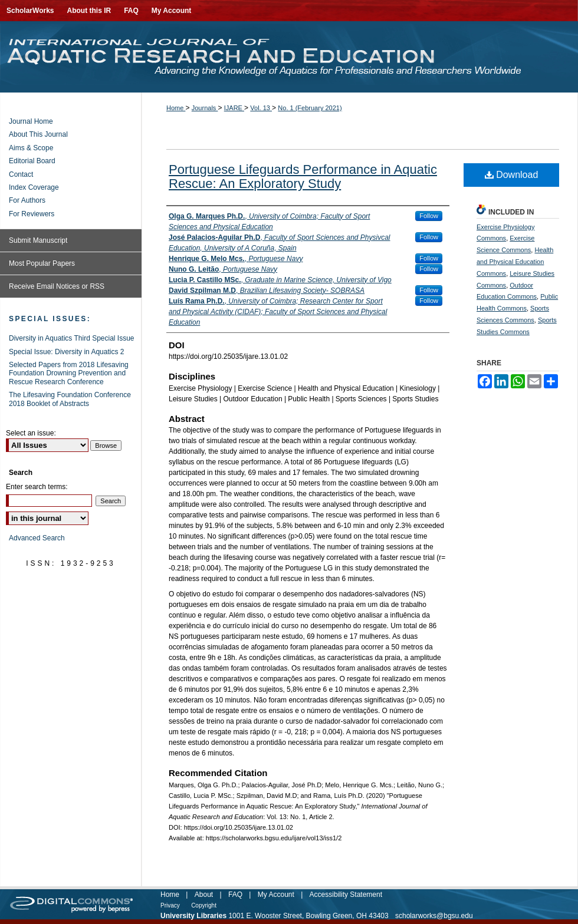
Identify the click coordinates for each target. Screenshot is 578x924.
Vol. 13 (261, 108)
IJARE (234, 108)
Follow (429, 216)
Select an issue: (31, 433)
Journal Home (31, 121)
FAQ (235, 895)
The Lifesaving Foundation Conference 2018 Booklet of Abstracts (70, 399)
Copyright (204, 905)
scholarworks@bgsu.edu (434, 916)
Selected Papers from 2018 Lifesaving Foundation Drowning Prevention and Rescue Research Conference (69, 373)
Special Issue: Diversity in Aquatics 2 (66, 352)
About (204, 895)
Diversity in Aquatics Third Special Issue (72, 338)
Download (512, 175)
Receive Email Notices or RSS (57, 286)
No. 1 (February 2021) (310, 108)
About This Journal (38, 134)
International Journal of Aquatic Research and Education (289, 57)
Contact (21, 174)
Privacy (170, 905)
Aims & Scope (31, 148)
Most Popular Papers (42, 263)
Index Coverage (34, 187)
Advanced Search (37, 538)
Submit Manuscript (38, 240)
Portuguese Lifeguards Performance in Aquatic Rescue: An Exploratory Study (303, 176)
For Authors (27, 200)
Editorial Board (32, 161)
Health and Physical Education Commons (515, 262)
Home (176, 108)
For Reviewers (32, 214)
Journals (205, 108)
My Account (276, 895)
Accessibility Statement (346, 895)
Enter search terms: (37, 487)
